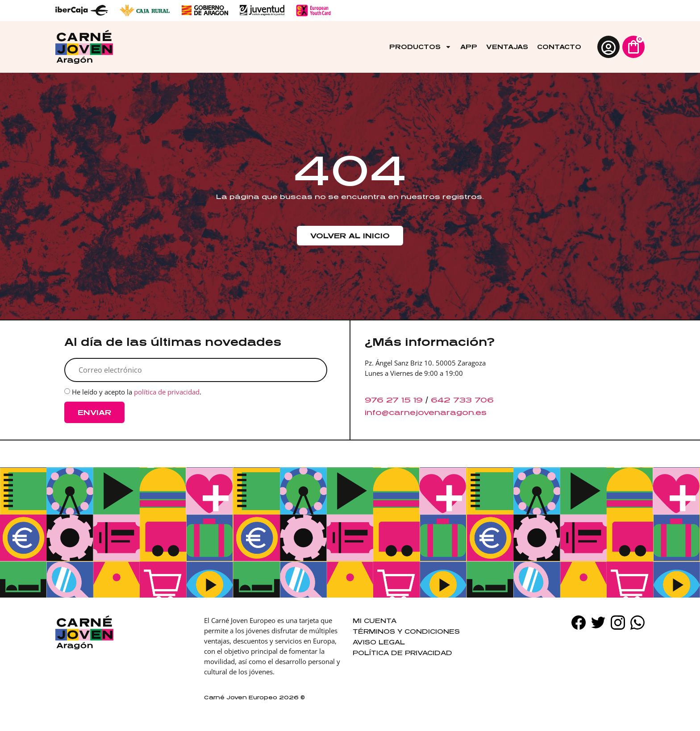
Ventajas (507, 47)
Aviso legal (379, 642)
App (469, 47)
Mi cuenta (375, 621)
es (481, 412)
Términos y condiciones (406, 631)
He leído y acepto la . (137, 392)
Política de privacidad (402, 653)
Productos (420, 47)
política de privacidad (167, 392)
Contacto (559, 47)
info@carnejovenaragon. (420, 412)
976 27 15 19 (394, 400)
